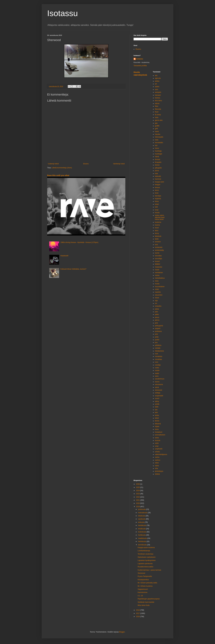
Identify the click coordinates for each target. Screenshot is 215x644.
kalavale (158, 176)
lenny (157, 233)
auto (157, 89)
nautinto (158, 292)
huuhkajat (159, 154)
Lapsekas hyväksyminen (147, 560)
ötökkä (157, 474)
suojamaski (159, 396)
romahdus (159, 356)
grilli (156, 129)
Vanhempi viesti (119, 164)
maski (157, 270)
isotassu (140, 59)
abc (156, 75)
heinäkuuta (142, 525)
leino (157, 231)
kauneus (158, 179)
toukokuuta (142, 532)
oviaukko (158, 306)
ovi (156, 303)
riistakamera (159, 351)
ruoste (157, 370)
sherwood (159, 390)
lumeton (158, 242)
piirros (157, 320)
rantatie (158, 348)
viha (156, 468)
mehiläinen (159, 273)
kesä (157, 193)
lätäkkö (158, 264)
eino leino (158, 101)
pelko (157, 314)
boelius (158, 98)
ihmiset (158, 159)
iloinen (157, 165)
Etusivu (86, 164)
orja (156, 301)
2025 (138, 487)
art (156, 84)
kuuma (157, 225)
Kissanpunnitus (143, 580)
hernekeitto (159, 143)
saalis (157, 373)
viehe (157, 466)
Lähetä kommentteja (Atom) (62, 168)
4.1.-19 (140, 596)
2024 (138, 491)
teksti (157, 418)
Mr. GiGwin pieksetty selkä (147, 583)
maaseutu (159, 267)
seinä (157, 387)
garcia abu (159, 120)
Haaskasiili (64, 256)
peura (157, 317)
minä (157, 281)
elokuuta (141, 522)
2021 (138, 500)
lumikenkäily (159, 250)
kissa (157, 201)
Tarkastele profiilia (140, 66)
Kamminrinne (143, 592)
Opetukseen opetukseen (147, 557)
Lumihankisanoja (144, 551)
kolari (157, 204)
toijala (157, 426)
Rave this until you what (58, 175)
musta (157, 284)
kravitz (157, 213)
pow (156, 334)
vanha (157, 457)
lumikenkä (159, 247)
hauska (158, 134)
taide (157, 407)
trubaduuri (159, 432)
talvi (156, 412)
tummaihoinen (160, 435)
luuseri (157, 261)
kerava (157, 187)
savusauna (159, 384)
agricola (158, 78)
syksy (157, 401)
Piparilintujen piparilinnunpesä (149, 599)
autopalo (158, 92)
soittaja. (158, 393)
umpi (157, 446)
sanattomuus (160, 379)
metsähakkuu (160, 278)
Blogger (122, 632)
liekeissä (158, 236)
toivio (157, 429)
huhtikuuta (142, 535)
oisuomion (159, 295)
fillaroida (158, 109)
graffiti (157, 126)
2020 (138, 503)
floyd (157, 112)
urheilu (157, 452)
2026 (138, 484)
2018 (138, 610)
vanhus (158, 460)
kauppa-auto (160, 182)
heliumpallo (159, 137)
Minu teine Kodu (144, 605)
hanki (157, 131)
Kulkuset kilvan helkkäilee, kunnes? (73, 269)
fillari (157, 106)
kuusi (157, 228)
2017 (138, 613)
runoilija (158, 365)
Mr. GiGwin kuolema (145, 586)
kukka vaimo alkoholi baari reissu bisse (160, 217)
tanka (157, 415)
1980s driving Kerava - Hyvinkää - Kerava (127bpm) (79, 242)
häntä (157, 157)
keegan (158, 185)
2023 (138, 494)
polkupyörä (159, 326)
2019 (138, 507)
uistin (157, 443)
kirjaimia (158, 199)
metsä (157, 275)
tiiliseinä (158, 424)
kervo (157, 190)
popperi (158, 328)
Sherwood (141, 573)
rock (157, 354)
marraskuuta (143, 513)
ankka (157, 81)
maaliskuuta (143, 538)
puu (156, 342)
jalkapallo (158, 168)
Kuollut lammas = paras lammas (149, 570)
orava (157, 298)
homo (157, 148)
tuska (157, 438)
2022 (138, 497)
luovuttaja (158, 259)
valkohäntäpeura (161, 454)
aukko (157, 87)
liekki (157, 239)
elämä (157, 103)
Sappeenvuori (143, 589)
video (157, 463)
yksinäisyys (159, 471)
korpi (157, 210)
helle (157, 140)
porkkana (158, 331)
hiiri (156, 145)
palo (157, 312)
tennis (157, 421)
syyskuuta (142, 519)
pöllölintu (158, 345)
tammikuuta (143, 545)
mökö (157, 289)
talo (156, 410)
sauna (157, 382)
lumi (156, 245)
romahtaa (158, 359)
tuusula (158, 440)
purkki (157, 340)
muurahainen (160, 287)
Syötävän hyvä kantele (146, 602)
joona (157, 171)
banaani (158, 95)
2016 (138, 617)
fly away (158, 115)
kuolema (158, 222)
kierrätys (158, 196)
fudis (157, 117)
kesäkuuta (142, 529)
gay (156, 123)
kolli (156, 207)
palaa (157, 309)
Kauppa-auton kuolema (146, 548)
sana (157, 376)
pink (156, 323)
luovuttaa (158, 256)
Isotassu (62, 13)
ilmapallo (158, 162)
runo (157, 362)
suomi (157, 398)
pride (157, 337)
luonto (157, 253)
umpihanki (159, 449)
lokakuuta (142, 516)
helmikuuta (142, 541)
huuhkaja (158, 151)
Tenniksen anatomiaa (145, 554)
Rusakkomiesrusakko (145, 567)
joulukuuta (142, 509)
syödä (157, 404)
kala (156, 173)
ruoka (157, 368)
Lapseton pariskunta (145, 564)
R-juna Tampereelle (145, 576)
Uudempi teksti (53, 164)
